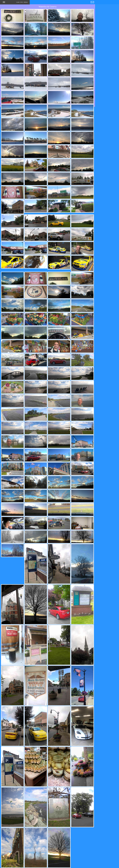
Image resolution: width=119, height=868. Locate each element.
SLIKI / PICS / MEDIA (15, 3)
